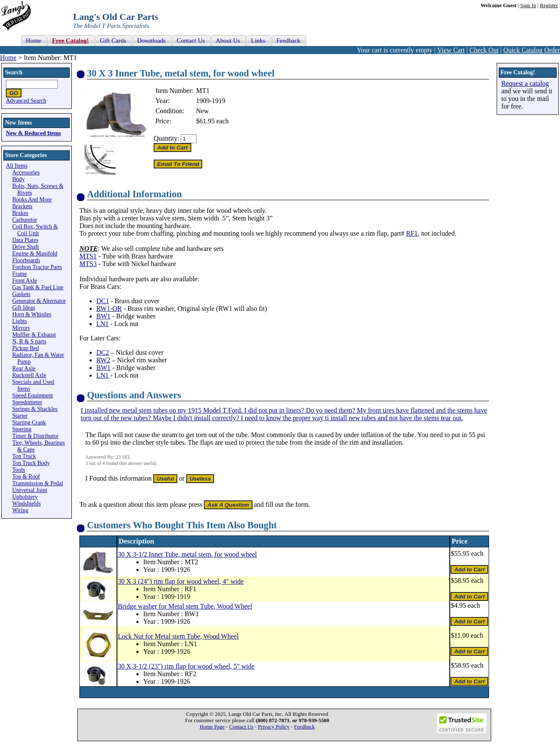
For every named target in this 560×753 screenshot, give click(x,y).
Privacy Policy (274, 727)
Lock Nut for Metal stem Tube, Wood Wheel (178, 636)
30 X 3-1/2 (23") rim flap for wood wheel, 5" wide (186, 666)
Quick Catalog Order (532, 50)
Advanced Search (26, 101)
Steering (22, 429)
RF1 (412, 233)
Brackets (22, 206)
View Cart (451, 50)
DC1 (103, 301)
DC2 (103, 352)
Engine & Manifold (35, 254)
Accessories (26, 173)
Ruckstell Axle (29, 375)
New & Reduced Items (33, 133)
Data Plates (25, 240)
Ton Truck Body (31, 463)
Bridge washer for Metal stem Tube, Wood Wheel (185, 606)
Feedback (304, 727)
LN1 (102, 324)
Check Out (484, 50)
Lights (20, 321)
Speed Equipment (33, 396)
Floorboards (26, 260)
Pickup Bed (26, 348)
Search (14, 72)
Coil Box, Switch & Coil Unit (35, 230)
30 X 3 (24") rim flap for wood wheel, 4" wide (181, 581)
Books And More (32, 200)
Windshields (26, 504)
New (202, 111)
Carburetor (25, 220)
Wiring (20, 510)
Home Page (212, 727)
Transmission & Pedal (38, 483)
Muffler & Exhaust (34, 335)
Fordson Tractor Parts (37, 267)
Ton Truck (24, 456)
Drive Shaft (26, 247)
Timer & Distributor (35, 436)
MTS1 (88, 256)
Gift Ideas (24, 308)
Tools (19, 470)
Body (18, 179)
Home (8, 58)
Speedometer (27, 402)
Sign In (528, 5)
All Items (17, 166)
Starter (20, 416)
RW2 (103, 360)
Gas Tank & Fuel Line (38, 287)
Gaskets (21, 294)
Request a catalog (525, 83)
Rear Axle (24, 368)
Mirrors (21, 328)
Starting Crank (29, 423)
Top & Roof (26, 477)
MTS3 (88, 264)
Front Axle (25, 281)
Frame (20, 274)
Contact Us (241, 727)
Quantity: (166, 138)
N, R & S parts (29, 341)
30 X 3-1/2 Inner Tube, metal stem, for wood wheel (187, 554)
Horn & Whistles (32, 314)
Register (549, 5)
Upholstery (25, 497)
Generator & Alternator (39, 301)
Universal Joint (30, 490)
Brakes (20, 213)
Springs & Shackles (35, 409)
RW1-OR (109, 309)
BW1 (103, 316)
